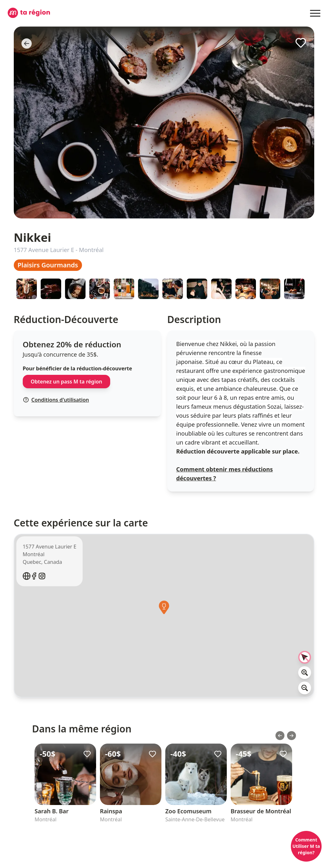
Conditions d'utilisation (56, 400)
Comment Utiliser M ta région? (306, 846)
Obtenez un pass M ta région (66, 382)
